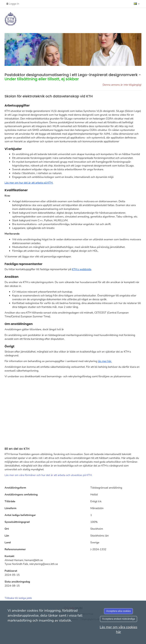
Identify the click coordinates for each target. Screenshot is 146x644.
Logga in (13, 4)
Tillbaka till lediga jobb (18, 598)
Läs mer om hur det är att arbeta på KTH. (29, 183)
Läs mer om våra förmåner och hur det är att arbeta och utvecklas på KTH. (48, 475)
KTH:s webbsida (82, 269)
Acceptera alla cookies (118, 611)
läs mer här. (105, 361)
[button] (137, 4)
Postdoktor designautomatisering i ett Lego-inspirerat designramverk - (73, 77)
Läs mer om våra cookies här (118, 630)
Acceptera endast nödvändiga (119, 619)
